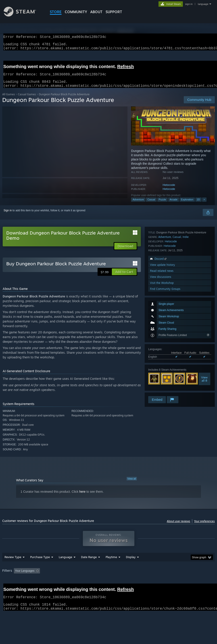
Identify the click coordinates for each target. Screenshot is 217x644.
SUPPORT (114, 12)
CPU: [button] (197, 582)
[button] (124, 277)
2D (198, 205)
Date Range (89, 569)
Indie (186, 337)
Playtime (111, 569)
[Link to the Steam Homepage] (23, 15)
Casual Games (27, 100)
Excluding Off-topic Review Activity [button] (70, 582)
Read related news (162, 371)
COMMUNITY (76, 12)
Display (131, 569)
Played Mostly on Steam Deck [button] (136, 582)
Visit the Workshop (162, 383)
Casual (151, 205)
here (82, 497)
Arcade (174, 205)
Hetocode (169, 190)
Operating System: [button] (174, 582)
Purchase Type (40, 569)
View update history (163, 365)
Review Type (13, 569)
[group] (109, 585)
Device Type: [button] (26, 588)
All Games (9, 100)
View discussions (161, 377)
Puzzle (162, 205)
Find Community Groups (165, 389)
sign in (189, 4)
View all (132, 484)
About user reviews (178, 527)
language (203, 4)
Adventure (138, 205)
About (96, 12)
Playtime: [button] (104, 582)
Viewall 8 (204, 314)
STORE (56, 12)
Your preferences (204, 527)
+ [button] (204, 205)
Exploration (187, 205)
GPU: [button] (7, 588)
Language (65, 569)
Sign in (8, 216)
